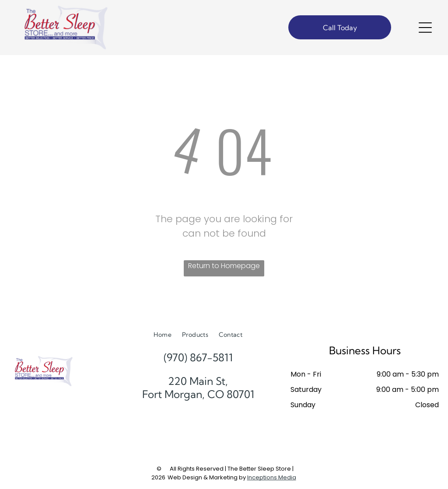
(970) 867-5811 (198, 357)
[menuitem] (163, 335)
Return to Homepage (224, 266)
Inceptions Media (272, 477)
